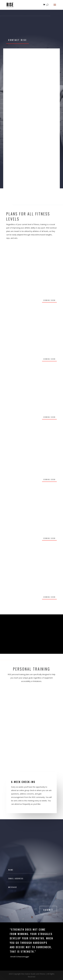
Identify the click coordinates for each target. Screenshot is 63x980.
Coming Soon (49, 359)
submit (48, 910)
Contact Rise (18, 40)
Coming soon (49, 300)
